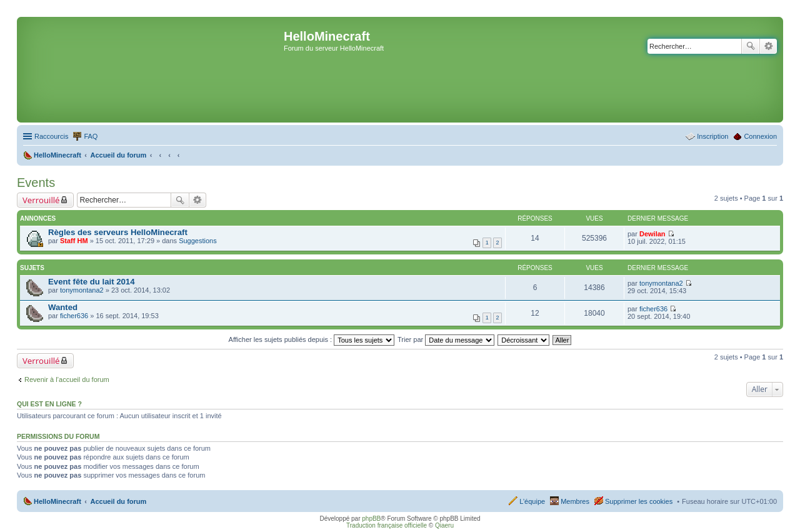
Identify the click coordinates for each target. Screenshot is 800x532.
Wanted (63, 307)
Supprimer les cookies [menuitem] (639, 501)
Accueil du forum (118, 501)
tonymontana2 (82, 290)
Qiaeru (444, 525)
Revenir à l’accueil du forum (67, 379)
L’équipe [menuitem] (532, 501)
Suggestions (198, 241)
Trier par (446, 339)
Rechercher (751, 46)
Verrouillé (41, 200)
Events (36, 183)
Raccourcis (51, 136)
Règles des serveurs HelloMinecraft (118, 232)
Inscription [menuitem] (712, 136)
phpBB (371, 519)
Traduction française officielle (387, 525)
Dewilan (652, 234)
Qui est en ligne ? (49, 404)
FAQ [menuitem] (91, 136)
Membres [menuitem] (575, 501)
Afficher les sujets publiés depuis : (312, 339)
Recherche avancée (768, 46)
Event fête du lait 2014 (92, 282)
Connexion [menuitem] (760, 136)
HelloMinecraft (57, 501)
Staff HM (74, 241)
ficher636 (74, 316)
